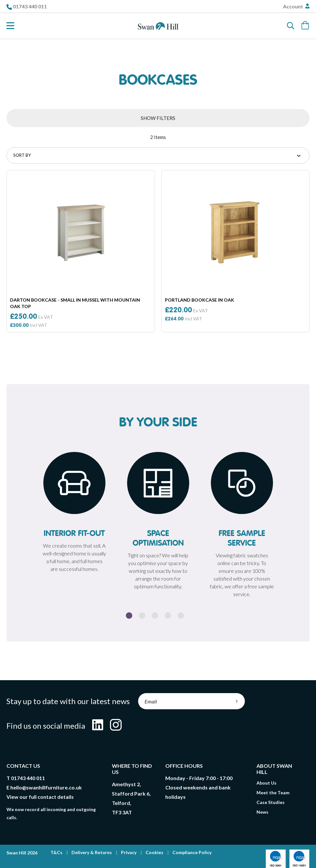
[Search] (291, 26)
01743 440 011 (30, 6)
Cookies (154, 852)
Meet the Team (273, 793)
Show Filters (158, 118)
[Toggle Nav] (10, 26)
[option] (74, 514)
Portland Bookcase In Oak (200, 300)
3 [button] (155, 616)
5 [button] (181, 616)
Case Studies (271, 802)
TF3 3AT (122, 812)
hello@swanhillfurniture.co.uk (46, 787)
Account (294, 6)
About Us (267, 783)
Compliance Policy (192, 852)
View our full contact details (40, 797)
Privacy (129, 852)
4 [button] (168, 616)
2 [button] (142, 616)
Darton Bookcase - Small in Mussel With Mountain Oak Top (75, 303)
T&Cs (56, 852)
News (262, 812)
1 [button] (129, 616)
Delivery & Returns (92, 852)
